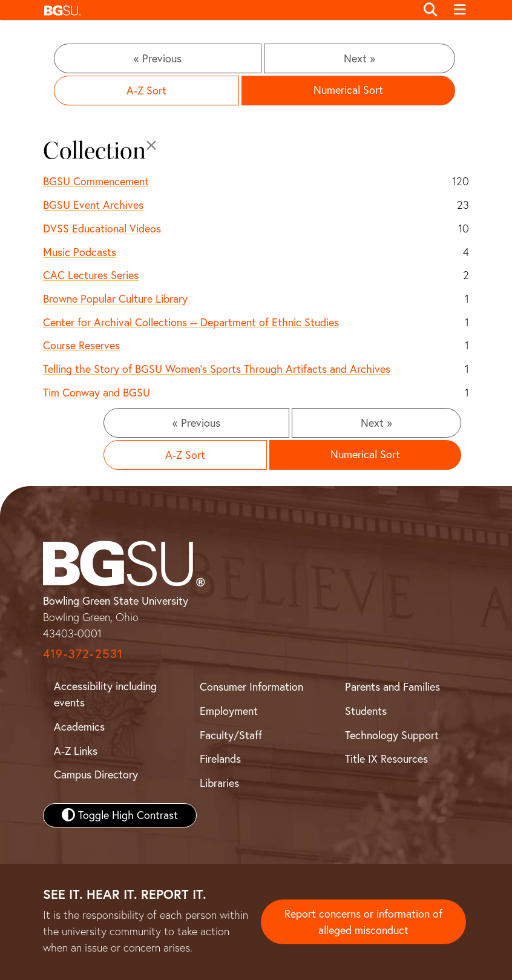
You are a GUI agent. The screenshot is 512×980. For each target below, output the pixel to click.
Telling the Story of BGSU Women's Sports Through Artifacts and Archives (217, 369)
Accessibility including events (105, 694)
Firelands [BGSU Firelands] (220, 759)
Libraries (219, 783)
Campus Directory (96, 774)
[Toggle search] (430, 10)
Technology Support (392, 735)
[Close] (151, 145)
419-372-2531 (83, 653)
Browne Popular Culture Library (115, 299)
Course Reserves (81, 345)
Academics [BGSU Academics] (79, 727)
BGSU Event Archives (93, 205)
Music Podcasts (80, 252)
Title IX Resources (386, 759)
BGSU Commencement (96, 181)
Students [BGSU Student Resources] (366, 711)
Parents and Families (392, 687)
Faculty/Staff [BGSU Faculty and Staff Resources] (231, 735)
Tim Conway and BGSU (97, 393)
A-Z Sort (146, 90)
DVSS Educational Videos (102, 229)
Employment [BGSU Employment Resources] (229, 711)
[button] (227, 10)
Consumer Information (251, 687)
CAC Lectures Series (91, 275)
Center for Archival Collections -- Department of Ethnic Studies (191, 322)
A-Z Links (76, 751)
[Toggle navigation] (460, 10)
